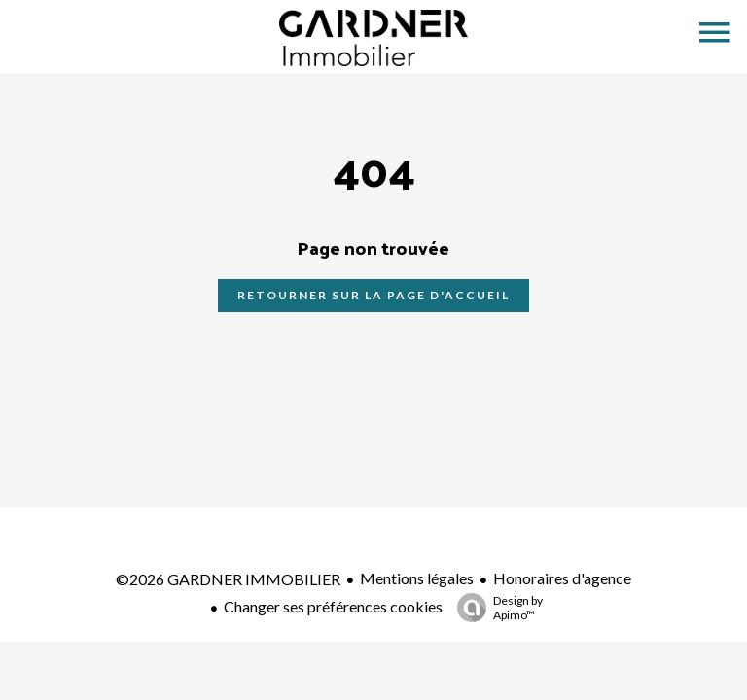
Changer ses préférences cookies (333, 606)
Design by (495, 608)
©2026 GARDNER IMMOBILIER (228, 579)
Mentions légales (417, 578)
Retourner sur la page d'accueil (373, 295)
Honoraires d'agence (562, 578)
